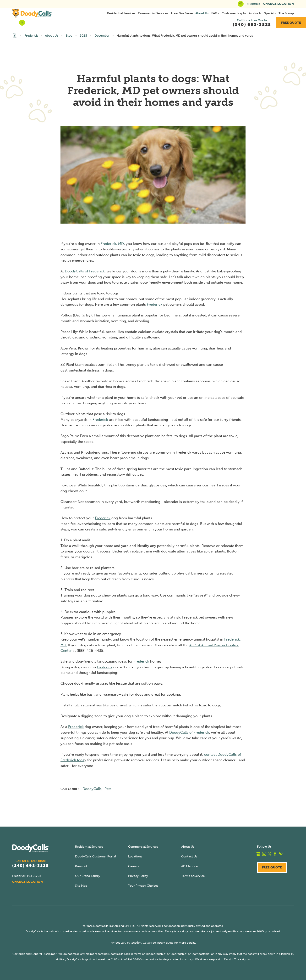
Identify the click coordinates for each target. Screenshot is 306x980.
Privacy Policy (138, 876)
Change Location (279, 4)
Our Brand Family (88, 876)
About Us (202, 13)
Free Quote (291, 23)
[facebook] (275, 854)
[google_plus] (258, 854)
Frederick (31, 36)
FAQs (215, 13)
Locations (135, 856)
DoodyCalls (92, 789)
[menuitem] (121, 13)
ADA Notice (189, 866)
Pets (108, 789)
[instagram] (264, 854)
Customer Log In (234, 13)
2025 (83, 36)
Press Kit (81, 866)
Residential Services (121, 13)
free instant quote (162, 943)
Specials (270, 13)
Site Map (81, 886)
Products (255, 13)
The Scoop (286, 13)
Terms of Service (193, 876)
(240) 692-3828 (31, 866)
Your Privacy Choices (143, 886)
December (102, 36)
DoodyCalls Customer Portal (96, 856)
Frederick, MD (112, 244)
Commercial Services (153, 13)
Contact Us (189, 856)
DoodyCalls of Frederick (85, 271)
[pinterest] (281, 854)
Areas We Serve (182, 13)
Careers (134, 866)
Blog (69, 36)
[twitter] (270, 854)
